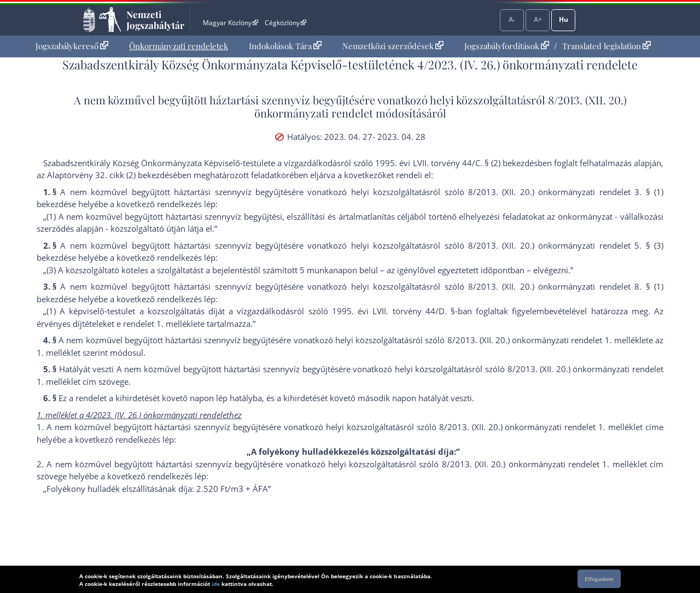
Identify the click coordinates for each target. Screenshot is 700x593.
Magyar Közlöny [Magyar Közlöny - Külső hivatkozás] (231, 23)
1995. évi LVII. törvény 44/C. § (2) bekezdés (456, 163)
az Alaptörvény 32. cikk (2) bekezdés (105, 175)
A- (512, 19)
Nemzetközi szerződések (393, 46)
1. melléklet (178, 324)
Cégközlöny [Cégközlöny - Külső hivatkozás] (285, 23)
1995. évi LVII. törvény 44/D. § (393, 311)
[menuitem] (72, 46)
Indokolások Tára (285, 46)
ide (216, 584)
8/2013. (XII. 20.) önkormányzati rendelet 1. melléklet (548, 340)
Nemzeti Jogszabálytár (155, 20)
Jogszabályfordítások (507, 46)
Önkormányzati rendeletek (179, 46)
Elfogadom (599, 579)
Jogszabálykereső (72, 46)
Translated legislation (606, 46)
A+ (538, 19)
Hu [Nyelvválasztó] (564, 19)
